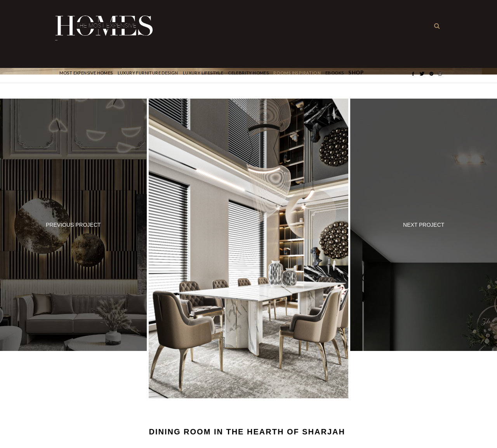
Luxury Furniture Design (148, 73)
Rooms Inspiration (297, 73)
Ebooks (335, 73)
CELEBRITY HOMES (248, 73)
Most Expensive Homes (86, 73)
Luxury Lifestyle (203, 73)
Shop (356, 73)
